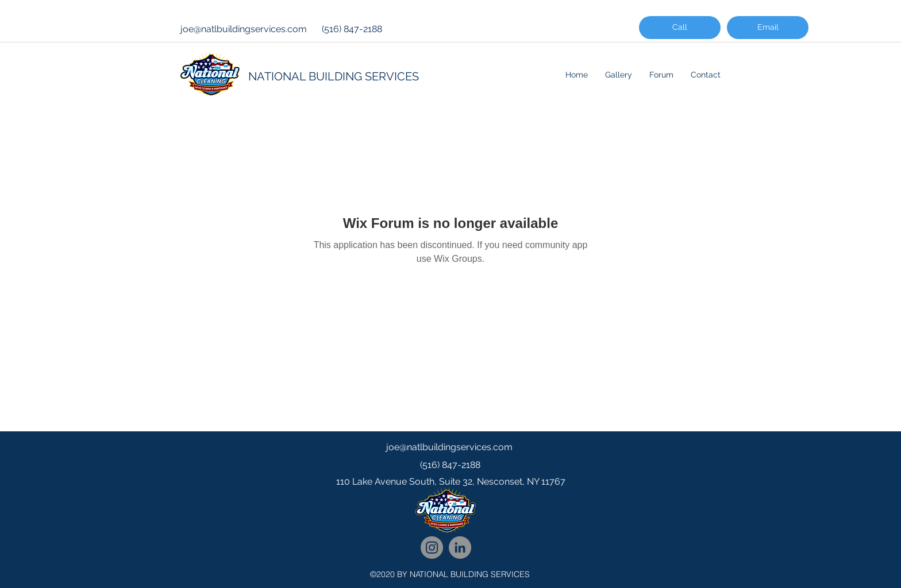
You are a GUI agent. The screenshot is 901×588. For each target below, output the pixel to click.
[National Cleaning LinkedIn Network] (460, 548)
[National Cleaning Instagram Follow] (432, 548)
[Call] (680, 28)
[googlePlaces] (450, 505)
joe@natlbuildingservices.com (244, 29)
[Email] (768, 28)
